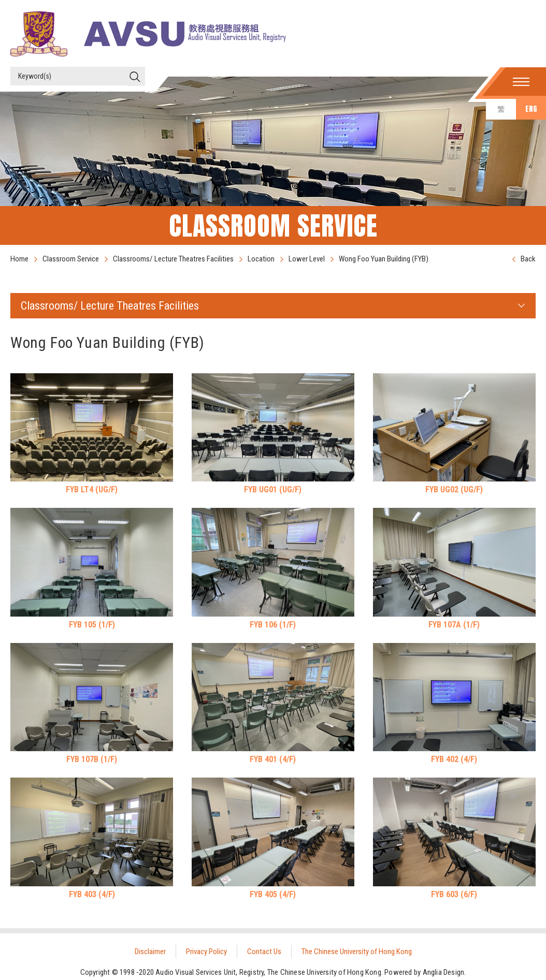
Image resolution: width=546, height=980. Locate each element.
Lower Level (307, 259)
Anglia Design (444, 972)
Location (261, 259)
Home (19, 259)
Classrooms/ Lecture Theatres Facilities (173, 259)
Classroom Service (71, 259)
